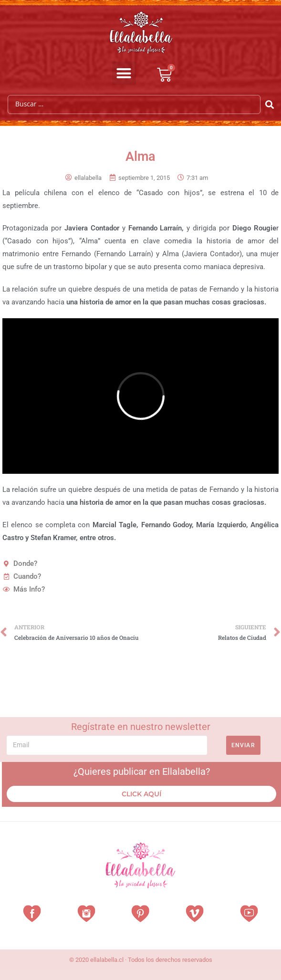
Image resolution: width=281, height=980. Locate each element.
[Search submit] (270, 104)
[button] (124, 73)
